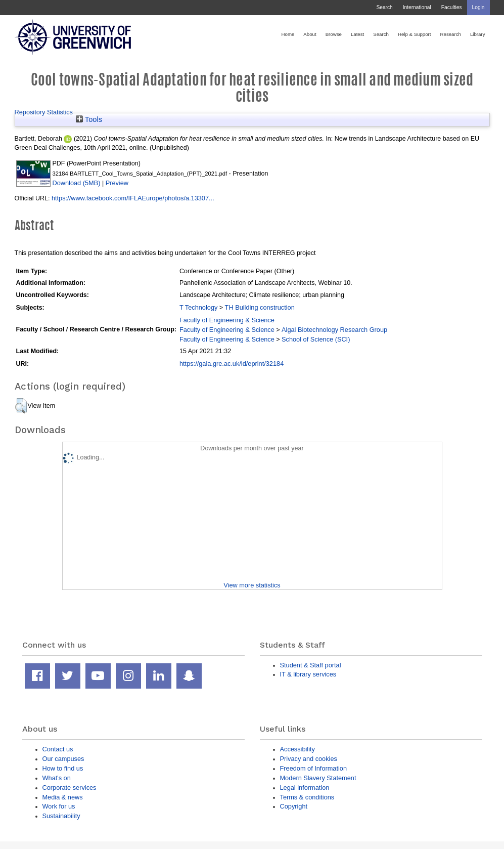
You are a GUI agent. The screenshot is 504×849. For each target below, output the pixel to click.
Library (478, 34)
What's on (57, 778)
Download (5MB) (77, 183)
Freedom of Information (314, 768)
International (417, 7)
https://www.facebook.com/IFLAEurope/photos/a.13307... (133, 198)
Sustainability (61, 816)
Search (384, 7)
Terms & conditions (307, 797)
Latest (357, 34)
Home (288, 34)
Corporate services (70, 788)
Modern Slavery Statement (318, 778)
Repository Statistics (44, 112)
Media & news (63, 797)
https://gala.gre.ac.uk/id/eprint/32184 (232, 364)
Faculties (452, 7)
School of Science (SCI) (316, 339)
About (310, 34)
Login (478, 7)
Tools (89, 119)
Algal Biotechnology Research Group (334, 330)
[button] (21, 406)
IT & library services (308, 674)
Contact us (58, 749)
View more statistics (252, 585)
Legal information (305, 788)
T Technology (198, 307)
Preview (117, 183)
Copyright (294, 806)
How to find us (63, 768)
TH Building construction (260, 307)
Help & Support (415, 34)
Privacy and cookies (309, 759)
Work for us (59, 806)
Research (451, 34)
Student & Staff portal (311, 665)
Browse (334, 34)
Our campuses (63, 759)
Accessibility (297, 749)
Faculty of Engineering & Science (227, 320)
